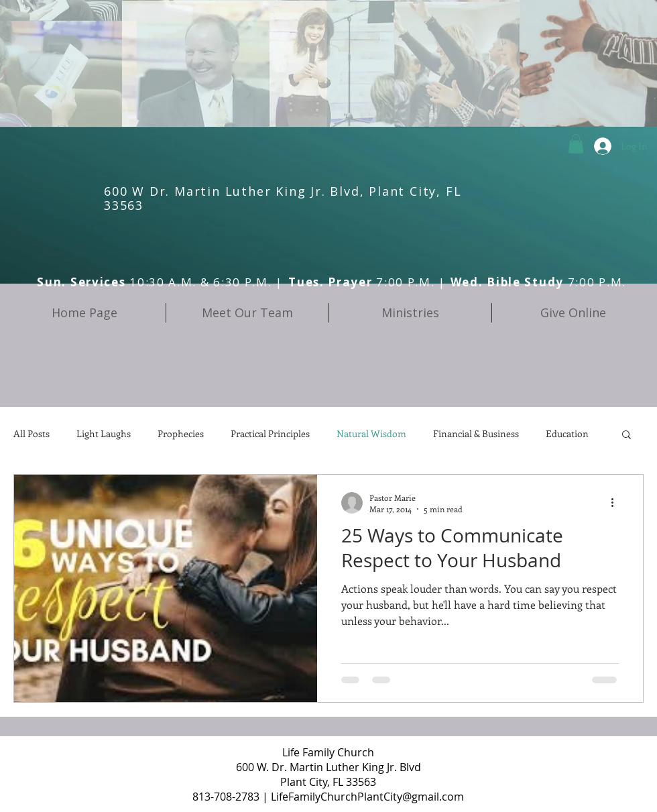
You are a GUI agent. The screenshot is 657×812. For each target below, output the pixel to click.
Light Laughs (104, 434)
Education (567, 434)
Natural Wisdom (371, 434)
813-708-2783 (226, 797)
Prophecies (181, 434)
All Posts (32, 434)
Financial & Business (476, 434)
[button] (576, 144)
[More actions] (617, 503)
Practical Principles (270, 434)
